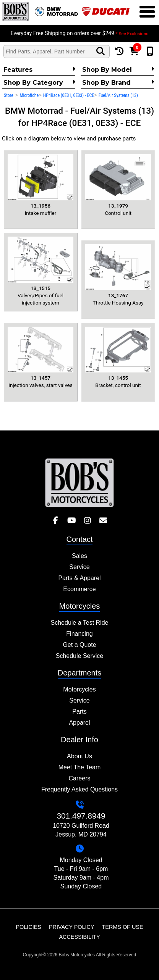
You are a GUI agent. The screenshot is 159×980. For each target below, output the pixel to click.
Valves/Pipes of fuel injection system (41, 271)
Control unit (118, 185)
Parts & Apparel (79, 578)
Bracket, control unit (118, 358)
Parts (79, 712)
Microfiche (29, 95)
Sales (79, 556)
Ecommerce (79, 589)
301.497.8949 (81, 816)
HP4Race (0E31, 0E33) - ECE (69, 95)
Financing (79, 634)
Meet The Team (80, 767)
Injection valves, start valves (41, 358)
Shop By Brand (118, 82)
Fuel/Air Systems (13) (118, 95)
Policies (29, 927)
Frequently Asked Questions (79, 789)
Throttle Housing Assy (118, 275)
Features (39, 69)
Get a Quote (79, 645)
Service (79, 567)
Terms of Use (123, 927)
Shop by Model (118, 69)
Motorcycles (79, 689)
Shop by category (39, 82)
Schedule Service (80, 656)
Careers (80, 778)
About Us (79, 756)
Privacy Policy (72, 927)
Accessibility (79, 937)
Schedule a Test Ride (80, 623)
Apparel (79, 723)
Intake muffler (41, 185)
